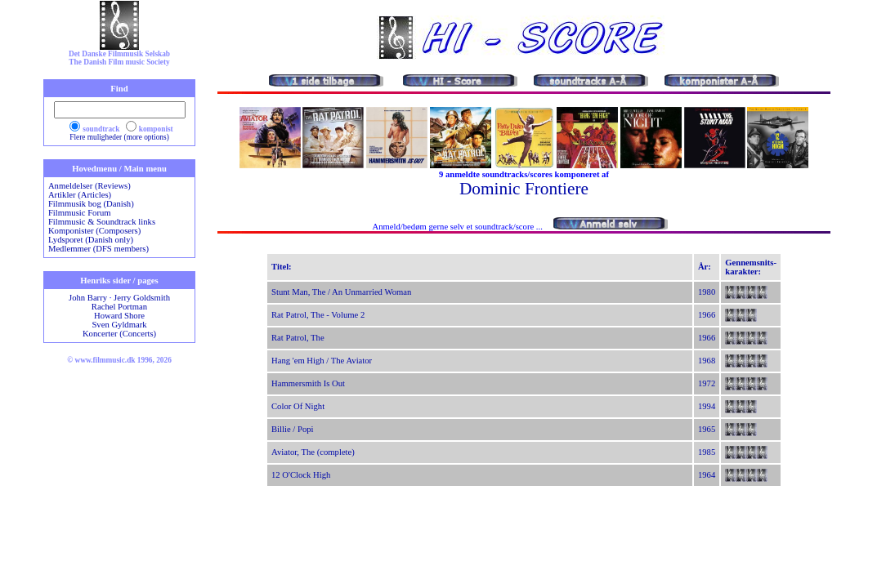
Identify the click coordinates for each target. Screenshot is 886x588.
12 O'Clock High (301, 475)
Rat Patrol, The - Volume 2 (318, 315)
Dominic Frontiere (524, 189)
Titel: (282, 267)
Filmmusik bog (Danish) (91, 204)
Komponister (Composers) (94, 231)
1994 (707, 406)
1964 (707, 475)
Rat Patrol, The (298, 338)
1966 (707, 315)
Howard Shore (119, 316)
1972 (707, 383)
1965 (707, 429)
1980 (707, 292)
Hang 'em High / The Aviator (322, 361)
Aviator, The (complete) (313, 452)
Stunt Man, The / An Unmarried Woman (341, 292)
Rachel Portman (119, 307)
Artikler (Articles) (80, 195)
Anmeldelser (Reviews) (89, 186)
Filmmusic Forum (80, 213)
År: (705, 267)
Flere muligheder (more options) (119, 137)
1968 (707, 361)
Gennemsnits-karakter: (751, 267)
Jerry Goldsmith (142, 298)
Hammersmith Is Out (308, 383)
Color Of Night (298, 406)
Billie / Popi (293, 429)
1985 (707, 452)
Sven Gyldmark (119, 325)
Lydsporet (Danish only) (91, 240)
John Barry (88, 298)
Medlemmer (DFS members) (98, 249)
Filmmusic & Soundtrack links (102, 222)
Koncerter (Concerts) (119, 334)
